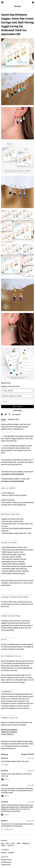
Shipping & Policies (13, 419)
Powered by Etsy (6, 865)
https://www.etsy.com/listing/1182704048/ (13, 481)
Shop (3, 843)
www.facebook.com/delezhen (9, 730)
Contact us (10, 845)
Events (13, 843)
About (8, 843)
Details (4, 419)
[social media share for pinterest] (10, 414)
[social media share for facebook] (2, 414)
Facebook (4, 852)
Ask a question (17, 414)
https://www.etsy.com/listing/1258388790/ (13, 474)
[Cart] (33, 3)
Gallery (19, 843)
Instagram (11, 852)
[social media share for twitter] (6, 414)
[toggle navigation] (2, 2)
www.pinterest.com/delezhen (9, 732)
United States (12, 386)
